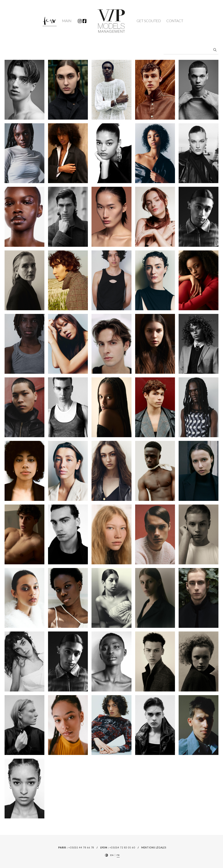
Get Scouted (149, 21)
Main (67, 21)
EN (112, 855)
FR (118, 855)
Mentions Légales (154, 848)
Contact (175, 21)
